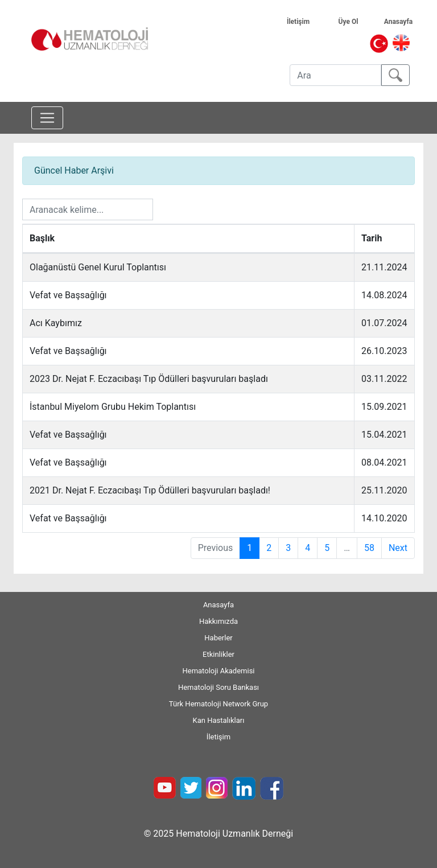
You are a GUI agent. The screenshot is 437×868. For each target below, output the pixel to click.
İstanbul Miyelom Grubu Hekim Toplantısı (113, 407)
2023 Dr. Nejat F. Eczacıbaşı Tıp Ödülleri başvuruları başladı (149, 379)
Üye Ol (356, 22)
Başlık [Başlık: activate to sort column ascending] (42, 238)
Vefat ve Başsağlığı (68, 295)
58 (369, 548)
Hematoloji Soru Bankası (218, 687)
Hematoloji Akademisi (218, 671)
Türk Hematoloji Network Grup (218, 704)
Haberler (218, 638)
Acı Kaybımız (56, 323)
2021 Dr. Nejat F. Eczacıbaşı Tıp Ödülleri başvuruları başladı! (150, 490)
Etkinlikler (218, 654)
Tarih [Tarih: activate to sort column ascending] (372, 238)
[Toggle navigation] (47, 118)
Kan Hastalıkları (219, 720)
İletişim (305, 22)
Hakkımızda (218, 621)
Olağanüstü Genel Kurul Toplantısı (98, 267)
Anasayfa (404, 22)
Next (398, 548)
